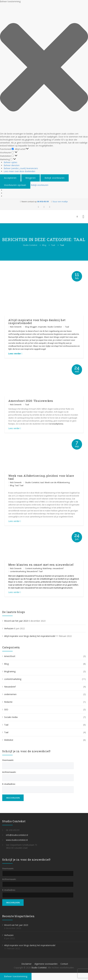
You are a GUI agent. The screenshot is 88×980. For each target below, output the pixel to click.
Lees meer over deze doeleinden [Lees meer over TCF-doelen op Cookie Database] (19, 171)
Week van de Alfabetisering (57, 482)
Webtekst (9, 740)
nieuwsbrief (58, 568)
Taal (67, 327)
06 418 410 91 (43, 201)
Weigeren (31, 178)
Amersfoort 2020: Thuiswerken (31, 401)
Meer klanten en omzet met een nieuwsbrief (41, 565)
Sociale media (11, 717)
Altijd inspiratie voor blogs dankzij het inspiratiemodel (37, 321)
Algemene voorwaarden (46, 964)
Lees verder (15, 354)
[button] (44, 68)
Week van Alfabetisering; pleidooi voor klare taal (41, 477)
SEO (6, 709)
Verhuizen (9, 628)
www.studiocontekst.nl (17, 840)
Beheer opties (10, 162)
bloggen (34, 327)
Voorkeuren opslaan (15, 185)
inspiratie (42, 327)
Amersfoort (10, 656)
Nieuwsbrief (32, 571)
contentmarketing (18, 571)
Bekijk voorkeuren (55, 178)
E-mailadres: (9, 784)
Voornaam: (8, 760)
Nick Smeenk (16, 327)
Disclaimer (26, 964)
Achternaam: (9, 772)
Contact (64, 964)
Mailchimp (47, 568)
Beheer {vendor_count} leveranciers (21, 168)
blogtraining (10, 671)
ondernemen (10, 694)
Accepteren (10, 178)
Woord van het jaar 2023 (16, 621)
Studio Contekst (55, 327)
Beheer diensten (12, 165)
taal (42, 482)
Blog (12, 485)
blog (27, 327)
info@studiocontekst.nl (17, 835)
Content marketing (33, 568)
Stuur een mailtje (60, 201)
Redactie (8, 702)
